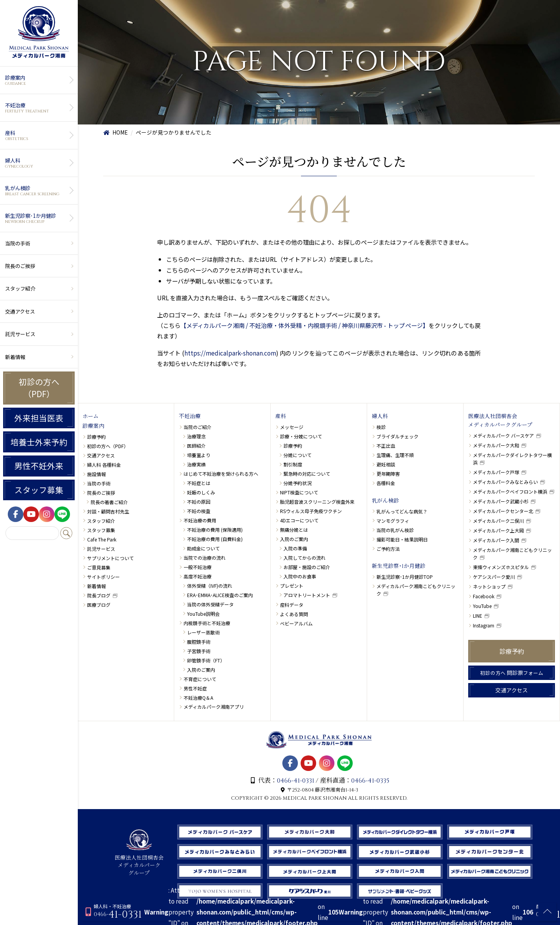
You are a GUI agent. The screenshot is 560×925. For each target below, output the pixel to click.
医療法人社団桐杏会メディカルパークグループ (500, 421)
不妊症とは (199, 483)
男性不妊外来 (39, 466)
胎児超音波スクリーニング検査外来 (317, 502)
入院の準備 (295, 548)
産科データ (292, 605)
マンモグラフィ (393, 521)
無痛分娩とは (294, 530)
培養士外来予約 (39, 442)
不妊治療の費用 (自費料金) (215, 539)
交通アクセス (20, 311)
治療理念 (196, 436)
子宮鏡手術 (199, 651)
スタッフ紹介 (20, 288)
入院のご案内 (201, 670)
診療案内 (38, 80)
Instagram (484, 625)
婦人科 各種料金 (104, 465)
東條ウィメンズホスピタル (501, 567)
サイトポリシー (103, 577)
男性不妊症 (195, 688)
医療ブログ (99, 605)
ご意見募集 (99, 567)
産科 (38, 135)
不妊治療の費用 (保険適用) (215, 530)
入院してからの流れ (304, 558)
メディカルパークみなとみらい (505, 482)
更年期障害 (388, 474)
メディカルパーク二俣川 (498, 521)
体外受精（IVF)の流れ (210, 586)
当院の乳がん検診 (395, 530)
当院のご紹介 (198, 427)
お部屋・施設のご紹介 (307, 567)
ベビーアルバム (296, 623)
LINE (478, 616)
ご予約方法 (388, 549)
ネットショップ (489, 586)
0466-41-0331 (296, 781)
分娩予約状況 (297, 483)
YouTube (482, 606)
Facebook (484, 596)
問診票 (512, 673)
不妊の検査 (199, 511)
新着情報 (15, 357)
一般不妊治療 (198, 567)
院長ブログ (99, 595)
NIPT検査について (299, 492)
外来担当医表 (39, 418)
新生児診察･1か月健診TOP (405, 577)
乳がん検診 (38, 191)
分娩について (297, 455)
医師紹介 (196, 446)
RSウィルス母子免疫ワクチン (311, 511)
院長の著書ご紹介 (109, 502)
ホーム (91, 417)
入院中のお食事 (300, 576)
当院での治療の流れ (205, 558)
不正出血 (386, 446)
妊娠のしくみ (201, 492)
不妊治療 (38, 108)
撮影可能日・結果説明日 (402, 539)
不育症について (200, 679)
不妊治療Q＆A (198, 698)
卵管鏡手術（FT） (206, 660)
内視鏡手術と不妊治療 (207, 623)
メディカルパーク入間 (496, 540)
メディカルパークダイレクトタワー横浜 (512, 459)
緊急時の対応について (307, 474)
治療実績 (196, 464)
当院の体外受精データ (210, 604)
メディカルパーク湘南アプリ (214, 707)
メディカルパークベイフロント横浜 (510, 491)
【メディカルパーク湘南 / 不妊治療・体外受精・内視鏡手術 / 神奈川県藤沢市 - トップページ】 (304, 325)
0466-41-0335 (370, 781)
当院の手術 (18, 243)
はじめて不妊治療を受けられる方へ (221, 474)
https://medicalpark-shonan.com (230, 353)
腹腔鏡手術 (199, 642)
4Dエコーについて (299, 520)
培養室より (199, 455)
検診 (381, 427)
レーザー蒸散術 (203, 632)
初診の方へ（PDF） (39, 388)
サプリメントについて (110, 558)
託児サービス (20, 334)
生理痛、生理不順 (395, 455)
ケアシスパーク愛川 (494, 577)
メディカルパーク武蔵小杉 (501, 501)
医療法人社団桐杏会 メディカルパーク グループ (139, 862)
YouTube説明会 (203, 614)
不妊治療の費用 (200, 520)
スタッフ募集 (39, 490)
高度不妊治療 (198, 576)
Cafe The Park (102, 539)
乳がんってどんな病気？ (402, 511)
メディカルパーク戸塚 (496, 472)
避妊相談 (386, 464)
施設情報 (96, 474)
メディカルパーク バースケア (503, 435)
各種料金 (386, 483)
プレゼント (292, 586)
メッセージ (292, 427)
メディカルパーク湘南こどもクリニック (416, 590)
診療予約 (96, 437)
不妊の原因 (199, 502)
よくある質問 (294, 614)
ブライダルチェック (397, 436)
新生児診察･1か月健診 (38, 218)
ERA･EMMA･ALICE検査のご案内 (220, 595)
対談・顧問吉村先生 (108, 511)
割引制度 (293, 464)
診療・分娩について (301, 436)
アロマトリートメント (307, 595)
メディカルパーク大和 (496, 445)
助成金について (203, 548)
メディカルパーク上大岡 (498, 530)
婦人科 (38, 163)
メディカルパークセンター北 (503, 511)
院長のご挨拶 (20, 266)
